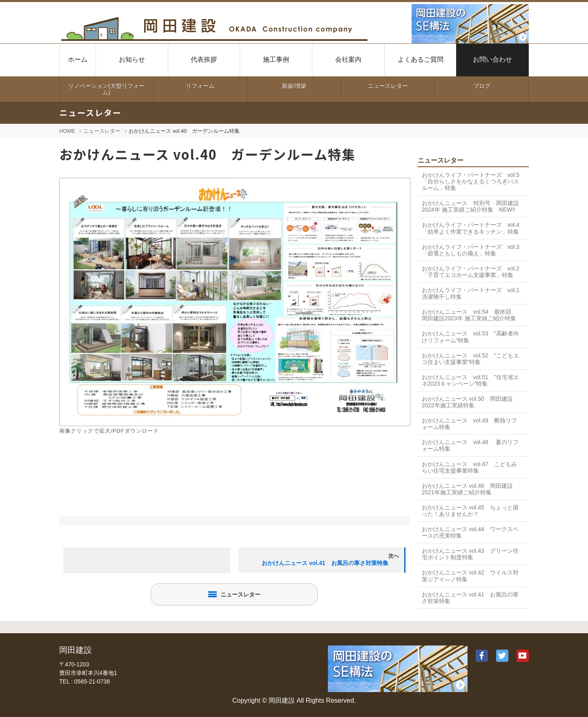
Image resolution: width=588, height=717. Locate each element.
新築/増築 (294, 86)
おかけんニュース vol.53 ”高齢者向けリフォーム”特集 (470, 337)
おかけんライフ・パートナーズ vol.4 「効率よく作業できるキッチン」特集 (471, 228)
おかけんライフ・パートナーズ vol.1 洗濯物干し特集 (474, 293)
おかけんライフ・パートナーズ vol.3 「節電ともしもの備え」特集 (471, 250)
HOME (67, 131)
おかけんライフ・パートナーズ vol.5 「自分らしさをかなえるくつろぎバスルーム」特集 (474, 181)
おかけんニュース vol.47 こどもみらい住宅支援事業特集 (469, 467)
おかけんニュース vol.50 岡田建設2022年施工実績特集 (467, 402)
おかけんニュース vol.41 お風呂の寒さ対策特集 (470, 598)
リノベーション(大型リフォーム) (106, 89)
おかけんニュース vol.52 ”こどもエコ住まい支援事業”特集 (470, 359)
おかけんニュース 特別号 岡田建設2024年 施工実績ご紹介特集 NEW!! (470, 206)
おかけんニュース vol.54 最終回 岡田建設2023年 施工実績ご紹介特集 (469, 315)
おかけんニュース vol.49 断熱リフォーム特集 (469, 424)
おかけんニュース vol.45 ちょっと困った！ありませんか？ (470, 511)
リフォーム (200, 86)
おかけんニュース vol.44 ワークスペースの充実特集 (470, 532)
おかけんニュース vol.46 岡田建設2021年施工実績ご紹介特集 (467, 489)
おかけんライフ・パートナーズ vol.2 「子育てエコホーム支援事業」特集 (471, 272)
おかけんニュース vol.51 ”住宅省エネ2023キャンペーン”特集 (470, 380)
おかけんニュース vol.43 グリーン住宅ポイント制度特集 (470, 554)
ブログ (482, 86)
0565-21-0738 (92, 681)
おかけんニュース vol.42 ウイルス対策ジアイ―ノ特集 (470, 576)
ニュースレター (388, 86)
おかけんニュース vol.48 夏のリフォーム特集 (470, 445)
